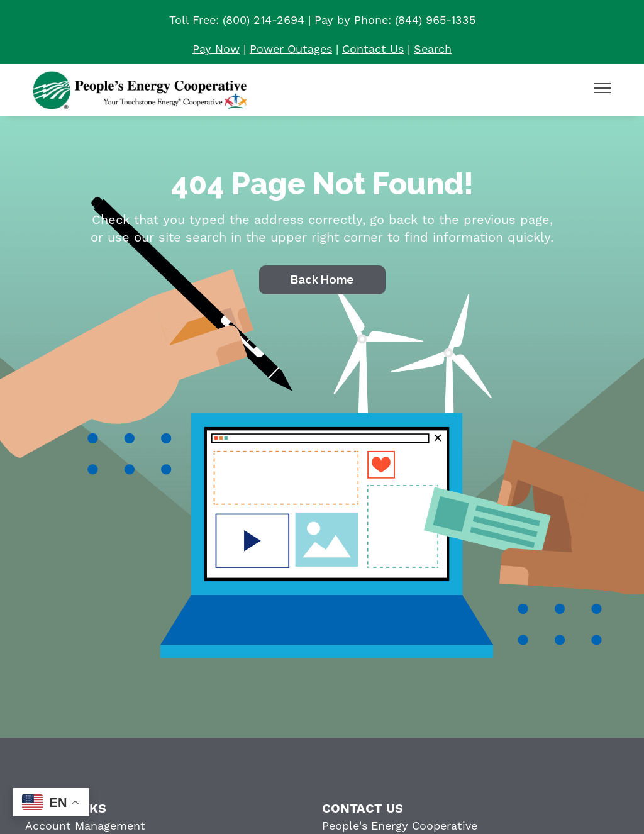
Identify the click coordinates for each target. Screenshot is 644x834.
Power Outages (291, 49)
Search (433, 49)
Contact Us (373, 49)
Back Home (322, 280)
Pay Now (216, 49)
